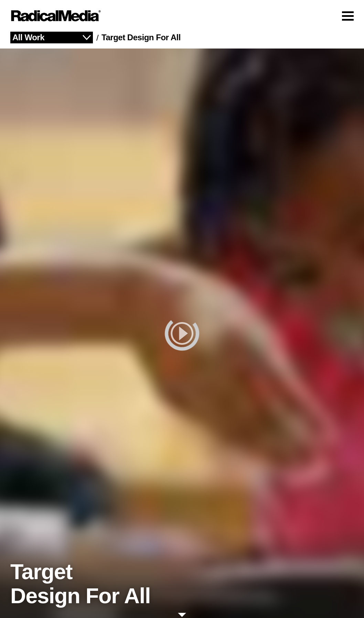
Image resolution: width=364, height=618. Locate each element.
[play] (182, 333)
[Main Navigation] (182, 16)
